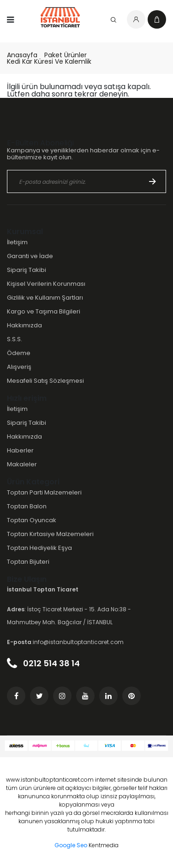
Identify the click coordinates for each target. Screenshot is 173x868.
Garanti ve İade (30, 256)
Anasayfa (22, 55)
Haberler (20, 450)
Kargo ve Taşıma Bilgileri (44, 311)
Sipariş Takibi (27, 270)
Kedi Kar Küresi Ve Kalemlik (49, 61)
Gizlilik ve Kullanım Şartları (45, 298)
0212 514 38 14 (43, 663)
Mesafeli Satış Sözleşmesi (45, 381)
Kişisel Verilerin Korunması (46, 284)
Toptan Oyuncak (32, 520)
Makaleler (22, 464)
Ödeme (19, 353)
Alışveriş (19, 367)
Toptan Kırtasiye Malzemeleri (50, 534)
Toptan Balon (27, 506)
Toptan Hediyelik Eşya (39, 548)
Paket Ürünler (66, 55)
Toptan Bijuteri (28, 562)
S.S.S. (15, 339)
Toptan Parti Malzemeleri (44, 492)
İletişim (17, 242)
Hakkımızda (24, 325)
